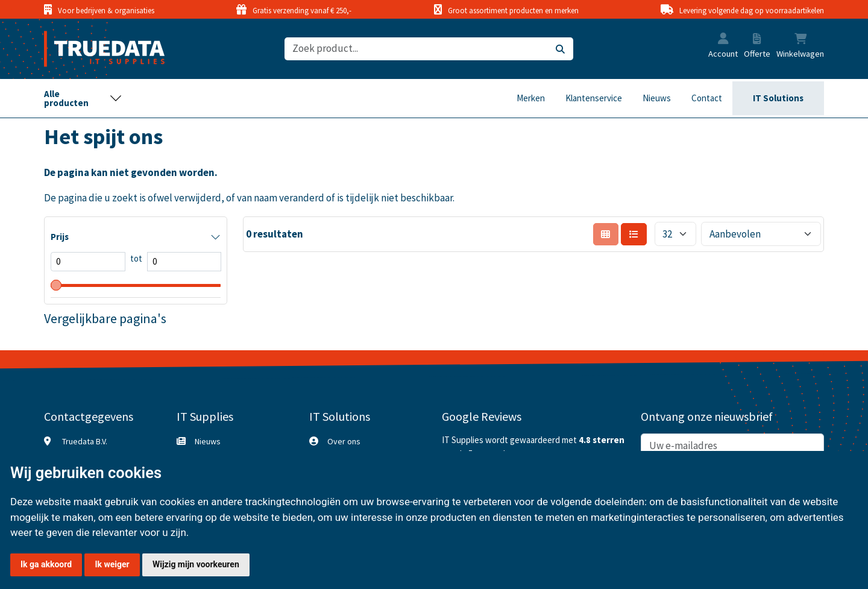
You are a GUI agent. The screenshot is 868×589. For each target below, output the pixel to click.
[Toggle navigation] (83, 98)
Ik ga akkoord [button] (46, 564)
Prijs (60, 237)
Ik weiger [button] (112, 564)
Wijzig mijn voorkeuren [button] (196, 564)
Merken (531, 98)
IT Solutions (778, 98)
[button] (723, 40)
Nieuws (657, 98)
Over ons (344, 441)
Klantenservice (594, 98)
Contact (707, 98)
